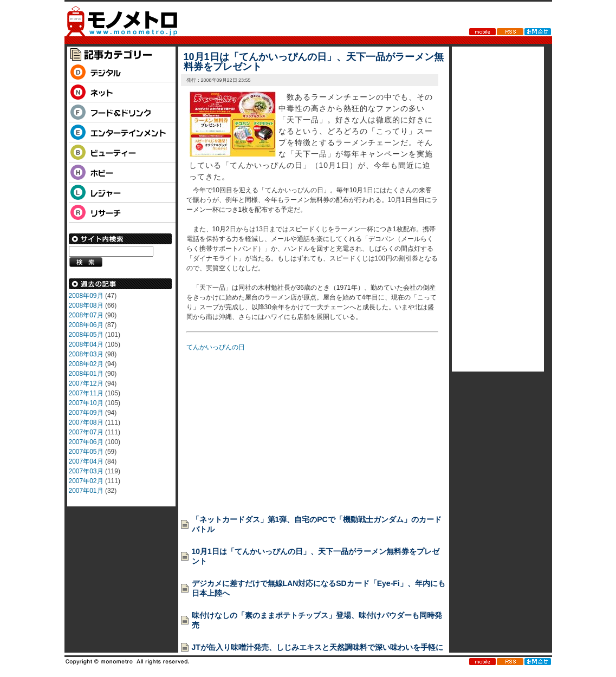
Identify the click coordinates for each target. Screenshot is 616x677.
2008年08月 (86, 305)
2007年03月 (86, 471)
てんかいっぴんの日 (216, 347)
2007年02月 (86, 481)
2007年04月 (86, 461)
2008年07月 (86, 315)
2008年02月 (86, 364)
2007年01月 (86, 491)
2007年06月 (86, 442)
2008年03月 (86, 354)
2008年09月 (86, 296)
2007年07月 (86, 432)
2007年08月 (86, 422)
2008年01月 (86, 374)
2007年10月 (86, 403)
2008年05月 (86, 335)
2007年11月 (86, 393)
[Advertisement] (268, 429)
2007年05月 (86, 452)
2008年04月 (86, 344)
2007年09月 (86, 413)
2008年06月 (86, 325)
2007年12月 (86, 383)
